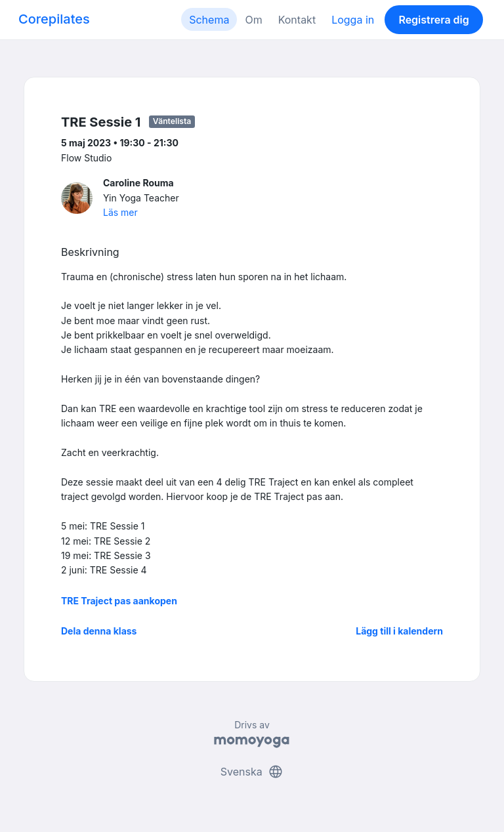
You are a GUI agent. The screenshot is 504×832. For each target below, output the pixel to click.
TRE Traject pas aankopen (119, 601)
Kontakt (297, 20)
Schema (209, 20)
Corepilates (54, 19)
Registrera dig (433, 20)
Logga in (353, 20)
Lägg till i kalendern (399, 631)
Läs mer (120, 212)
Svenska (252, 772)
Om (253, 20)
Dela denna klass (99, 631)
